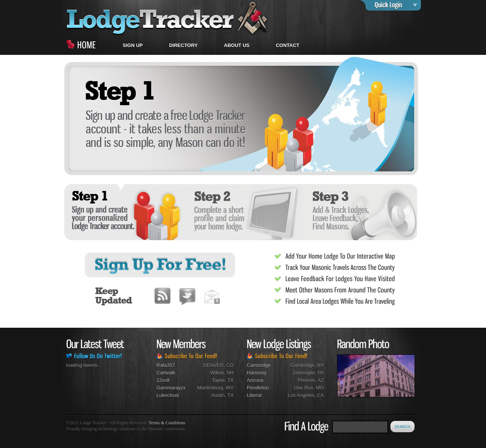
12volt (163, 380)
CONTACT (288, 45)
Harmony (257, 373)
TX (230, 380)
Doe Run (304, 388)
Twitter (187, 294)
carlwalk (166, 373)
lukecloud (168, 395)
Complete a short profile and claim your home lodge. (241, 212)
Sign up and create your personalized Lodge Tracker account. (123, 212)
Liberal (254, 395)
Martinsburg (210, 388)
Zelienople (304, 373)
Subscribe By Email (212, 294)
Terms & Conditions (167, 423)
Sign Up (133, 45)
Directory (183, 45)
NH (230, 373)
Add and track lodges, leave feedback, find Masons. (359, 212)
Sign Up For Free (161, 265)
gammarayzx (171, 388)
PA (321, 373)
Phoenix (306, 380)
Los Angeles (301, 395)
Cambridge (259, 365)
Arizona (255, 380)
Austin (218, 395)
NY (320, 365)
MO (320, 388)
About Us (237, 45)
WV (230, 388)
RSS (162, 294)
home (168, 18)
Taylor (218, 380)
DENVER (213, 365)
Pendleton (258, 388)
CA (320, 395)
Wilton (217, 373)
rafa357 (166, 365)
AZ (321, 380)
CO (230, 365)
